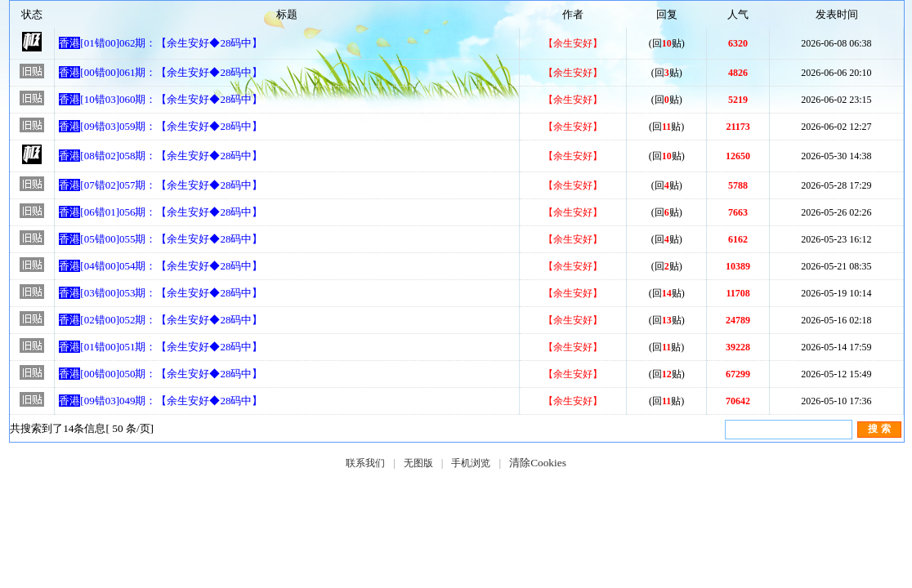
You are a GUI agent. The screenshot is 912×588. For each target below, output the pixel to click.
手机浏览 (471, 463)
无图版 (418, 463)
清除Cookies (538, 463)
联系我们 (365, 463)
